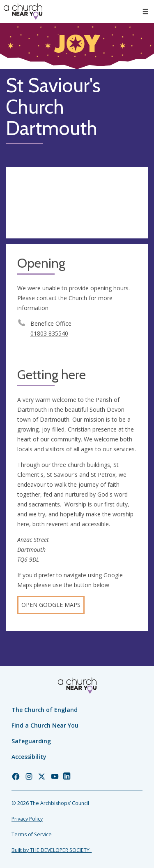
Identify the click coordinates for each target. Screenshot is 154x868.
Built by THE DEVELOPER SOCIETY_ (52, 850)
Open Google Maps (51, 605)
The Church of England (45, 710)
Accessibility (29, 757)
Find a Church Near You (45, 725)
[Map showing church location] (77, 203)
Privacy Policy (27, 819)
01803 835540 (49, 333)
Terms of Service (32, 834)
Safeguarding (31, 741)
